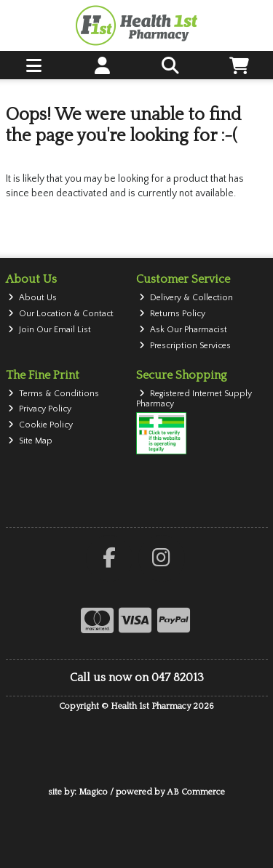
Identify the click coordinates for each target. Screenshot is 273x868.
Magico (93, 792)
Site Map (30, 441)
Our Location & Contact (61, 314)
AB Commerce (196, 792)
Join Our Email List (50, 330)
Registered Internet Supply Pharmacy (194, 399)
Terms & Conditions (54, 394)
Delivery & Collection (186, 298)
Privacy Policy (40, 409)
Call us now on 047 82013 (137, 678)
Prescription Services (185, 346)
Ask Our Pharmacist (183, 330)
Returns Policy (172, 314)
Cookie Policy (40, 425)
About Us (32, 298)
